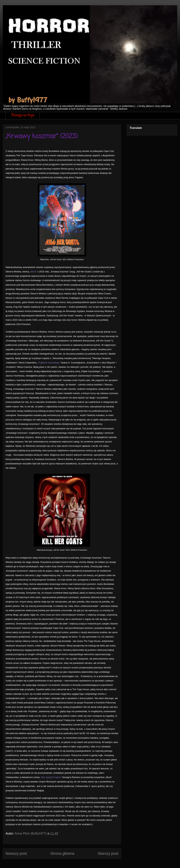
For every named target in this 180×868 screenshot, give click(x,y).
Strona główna (62, 853)
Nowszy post (16, 853)
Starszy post (108, 853)
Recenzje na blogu (23, 116)
